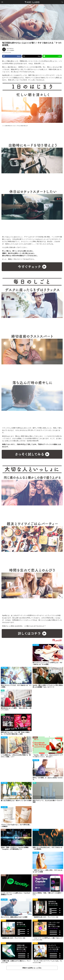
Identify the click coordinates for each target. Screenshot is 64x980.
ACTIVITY (35, 900)
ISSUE (3, 715)
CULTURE (35, 668)
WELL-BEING (36, 645)
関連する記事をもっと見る (32, 968)
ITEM (3, 691)
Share (12, 56)
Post (32, 56)
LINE (52, 56)
